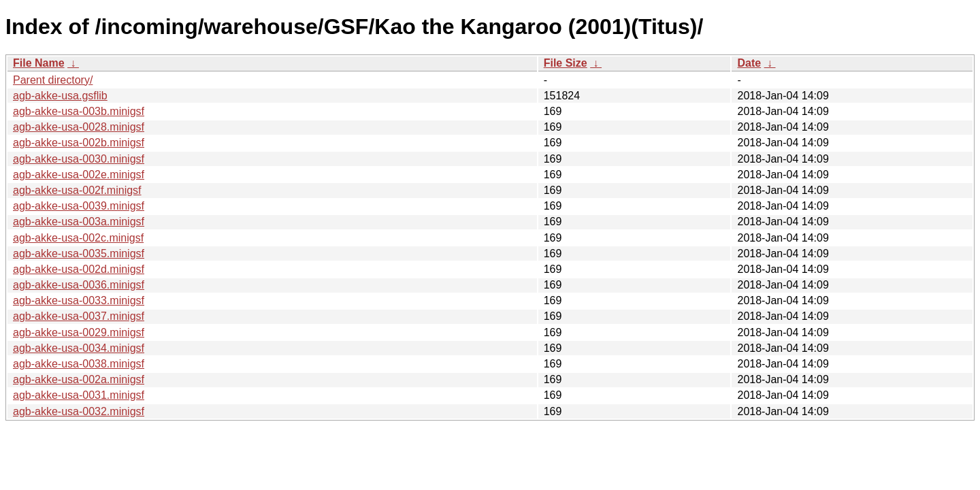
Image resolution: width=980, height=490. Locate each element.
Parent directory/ (53, 80)
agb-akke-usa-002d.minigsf (79, 269)
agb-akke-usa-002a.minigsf (79, 379)
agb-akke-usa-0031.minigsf (79, 395)
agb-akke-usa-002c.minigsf (78, 238)
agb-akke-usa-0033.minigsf (79, 300)
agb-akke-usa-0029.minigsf (79, 332)
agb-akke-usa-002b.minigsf (79, 143)
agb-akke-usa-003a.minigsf (79, 222)
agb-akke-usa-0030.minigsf (79, 159)
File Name (39, 63)
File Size (566, 63)
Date (749, 63)
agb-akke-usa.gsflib (60, 96)
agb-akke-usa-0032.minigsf (79, 411)
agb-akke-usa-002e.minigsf (79, 175)
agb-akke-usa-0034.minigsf (79, 348)
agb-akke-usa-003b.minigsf (79, 111)
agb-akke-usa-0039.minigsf (79, 206)
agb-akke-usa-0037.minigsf (79, 316)
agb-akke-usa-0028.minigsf (79, 127)
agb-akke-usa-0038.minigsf (79, 364)
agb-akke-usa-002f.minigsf (77, 190)
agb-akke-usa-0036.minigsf (79, 285)
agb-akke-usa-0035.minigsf (79, 254)
